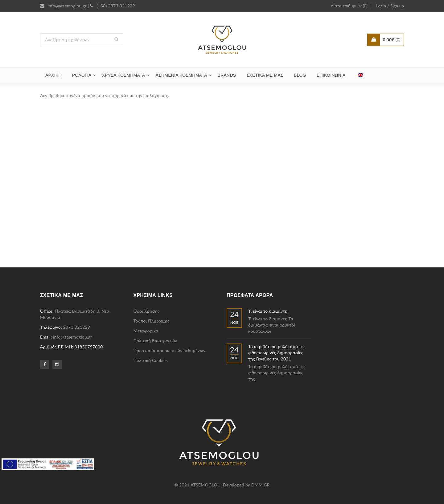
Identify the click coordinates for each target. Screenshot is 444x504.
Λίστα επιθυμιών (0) (349, 6)
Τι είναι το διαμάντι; (268, 311)
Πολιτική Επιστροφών (155, 341)
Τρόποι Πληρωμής (152, 321)
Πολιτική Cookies (151, 360)
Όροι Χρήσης (147, 311)
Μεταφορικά (146, 331)
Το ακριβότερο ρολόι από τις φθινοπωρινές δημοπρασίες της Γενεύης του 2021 (276, 353)
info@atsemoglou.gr (63, 6)
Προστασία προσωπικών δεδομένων (170, 350)
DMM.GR (261, 485)
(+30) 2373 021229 (113, 6)
